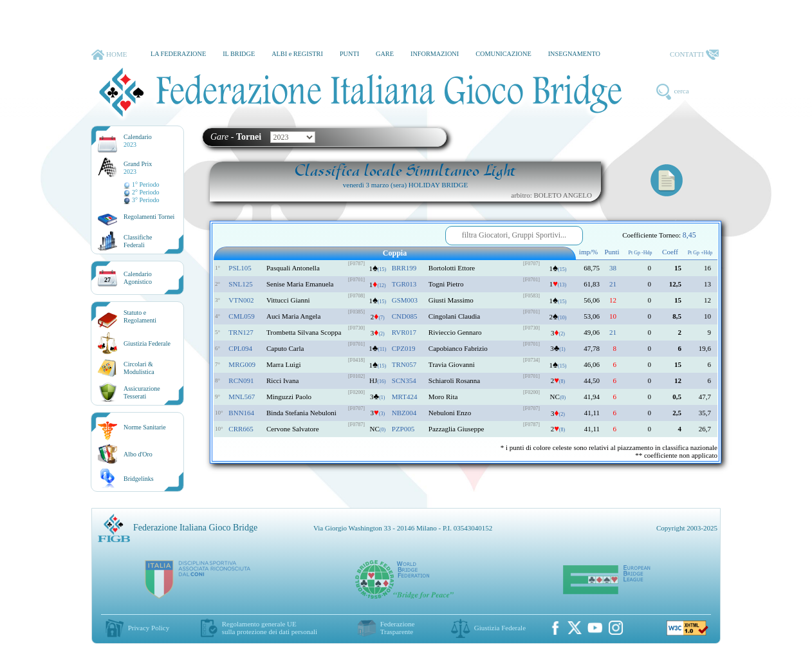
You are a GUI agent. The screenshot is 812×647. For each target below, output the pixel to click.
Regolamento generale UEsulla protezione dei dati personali (270, 628)
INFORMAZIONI (435, 54)
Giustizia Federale (147, 343)
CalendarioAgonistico (138, 278)
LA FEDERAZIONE (178, 54)
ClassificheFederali (138, 241)
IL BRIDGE (239, 54)
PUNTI (349, 54)
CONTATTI (694, 55)
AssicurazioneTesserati (142, 392)
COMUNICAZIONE (503, 54)
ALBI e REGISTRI (297, 54)
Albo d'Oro (138, 454)
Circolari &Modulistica (139, 368)
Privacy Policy (149, 628)
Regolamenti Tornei (149, 217)
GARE (385, 54)
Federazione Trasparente (398, 628)
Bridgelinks (139, 479)
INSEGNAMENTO (574, 54)
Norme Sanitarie (145, 427)
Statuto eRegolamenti (140, 316)
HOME (109, 55)
